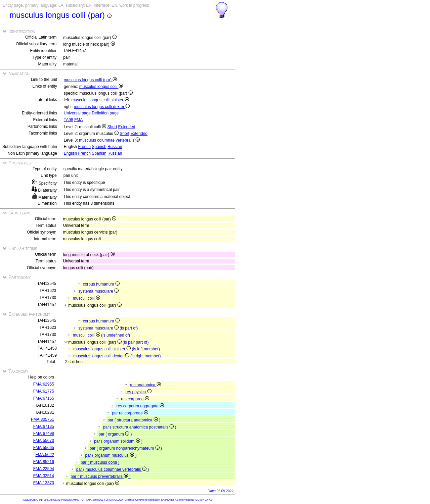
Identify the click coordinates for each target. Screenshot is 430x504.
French (84, 147)
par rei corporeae (130, 413)
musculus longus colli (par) (90, 80)
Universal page (77, 113)
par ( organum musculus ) (111, 455)
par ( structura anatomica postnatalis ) (140, 427)
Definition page (105, 113)
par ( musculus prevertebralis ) (100, 476)
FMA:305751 (42, 419)
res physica (138, 392)
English (70, 153)
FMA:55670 (44, 441)
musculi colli (87, 298)
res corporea (135, 399)
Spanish (99, 147)
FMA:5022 (45, 455)
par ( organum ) (115, 434)
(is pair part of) (136, 342)
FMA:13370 (44, 483)
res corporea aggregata (140, 406)
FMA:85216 (44, 462)
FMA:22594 (44, 469)
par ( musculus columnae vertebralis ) (113, 469)
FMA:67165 (44, 398)
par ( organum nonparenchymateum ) (126, 448)
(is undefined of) (116, 335)
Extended (127, 127)
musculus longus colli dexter (102, 107)
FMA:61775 (44, 391)
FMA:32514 (44, 476)
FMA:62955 (44, 384)
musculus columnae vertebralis (109, 140)
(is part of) (129, 328)
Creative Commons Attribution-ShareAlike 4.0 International (159, 500)
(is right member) (146, 356)
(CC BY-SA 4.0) (204, 500)
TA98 (69, 120)
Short (112, 127)
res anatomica (145, 385)
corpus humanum (101, 284)
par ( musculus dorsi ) (100, 462)
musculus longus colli (101, 87)
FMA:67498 (44, 434)
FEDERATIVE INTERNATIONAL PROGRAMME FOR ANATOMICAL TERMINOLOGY (73, 500)
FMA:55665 (44, 448)
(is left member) (146, 349)
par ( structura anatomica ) (134, 420)
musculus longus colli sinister (100, 100)
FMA (78, 120)
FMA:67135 (44, 426)
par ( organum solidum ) (118, 441)
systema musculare (98, 291)
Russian (115, 147)
